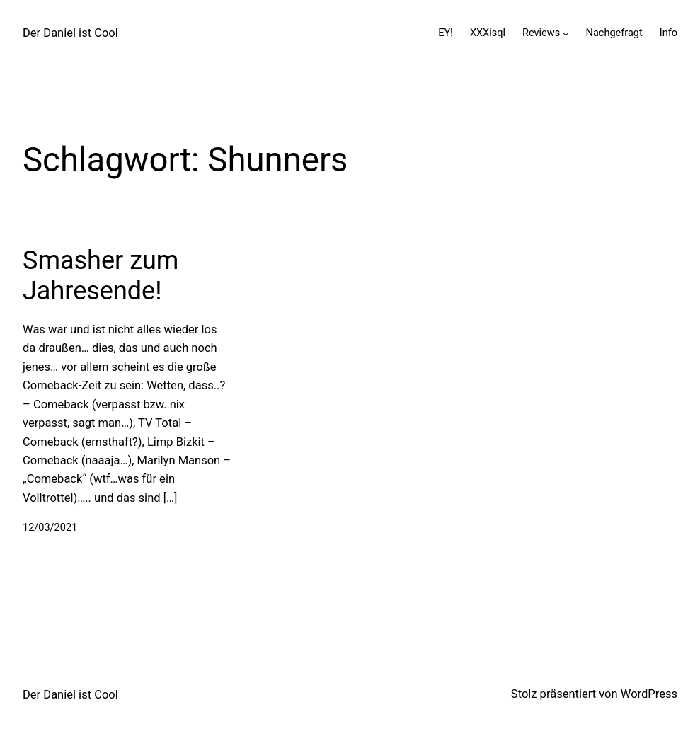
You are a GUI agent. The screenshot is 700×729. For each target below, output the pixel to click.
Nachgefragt (614, 33)
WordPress (649, 694)
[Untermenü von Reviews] (566, 33)
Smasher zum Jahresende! (101, 276)
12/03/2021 (50, 528)
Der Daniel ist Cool (70, 33)
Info (669, 33)
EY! (446, 33)
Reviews (541, 33)
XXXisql (488, 33)
